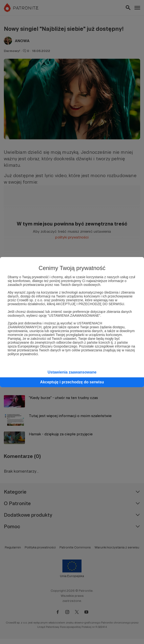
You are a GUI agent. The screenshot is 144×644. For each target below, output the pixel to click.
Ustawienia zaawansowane (72, 372)
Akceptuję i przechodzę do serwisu (72, 382)
